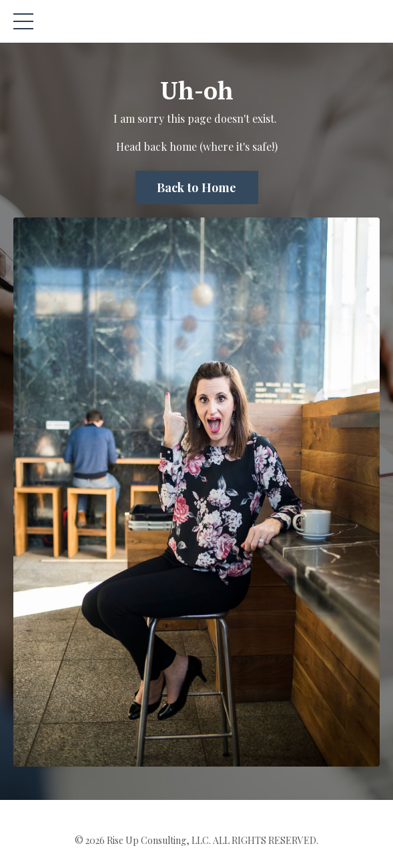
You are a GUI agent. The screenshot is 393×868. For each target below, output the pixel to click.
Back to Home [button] (197, 187)
